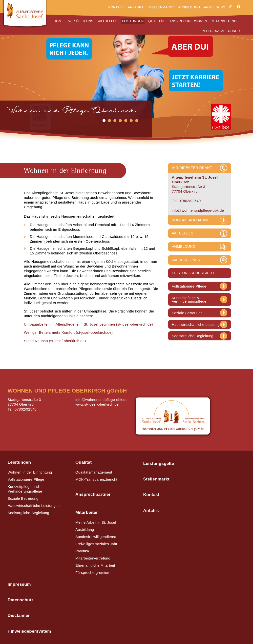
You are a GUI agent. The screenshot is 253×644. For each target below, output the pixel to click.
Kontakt (116, 7)
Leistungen (133, 21)
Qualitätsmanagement (94, 472)
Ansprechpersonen (188, 21)
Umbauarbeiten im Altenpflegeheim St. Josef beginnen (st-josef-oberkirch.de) (88, 324)
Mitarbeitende (225, 21)
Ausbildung (189, 7)
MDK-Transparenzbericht (96, 479)
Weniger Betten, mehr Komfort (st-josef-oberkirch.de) (68, 332)
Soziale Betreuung (187, 313)
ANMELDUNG (184, 247)
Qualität (157, 21)
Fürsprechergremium (93, 573)
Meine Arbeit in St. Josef (96, 522)
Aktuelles (108, 21)
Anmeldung (215, 7)
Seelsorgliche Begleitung (192, 336)
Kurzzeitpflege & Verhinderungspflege (189, 300)
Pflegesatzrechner (221, 31)
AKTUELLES (182, 233)
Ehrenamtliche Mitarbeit (95, 565)
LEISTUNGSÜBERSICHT (193, 273)
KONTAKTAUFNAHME (191, 220)
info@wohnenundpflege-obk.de (198, 210)
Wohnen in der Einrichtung (30, 472)
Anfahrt (136, 7)
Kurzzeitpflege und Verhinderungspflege (25, 489)
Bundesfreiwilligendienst (96, 537)
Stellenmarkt (161, 7)
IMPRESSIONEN (186, 260)
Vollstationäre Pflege (189, 286)
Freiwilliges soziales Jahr (96, 544)
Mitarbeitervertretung (93, 558)
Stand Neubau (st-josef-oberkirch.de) (55, 341)
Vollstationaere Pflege (26, 479)
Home (59, 21)
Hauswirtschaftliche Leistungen (198, 325)
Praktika (82, 551)
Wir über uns (81, 21)
